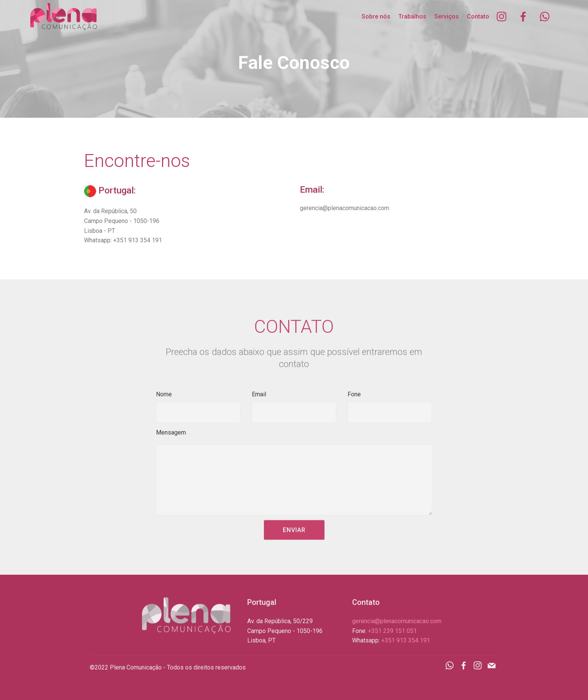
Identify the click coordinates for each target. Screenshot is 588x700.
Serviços (447, 16)
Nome (164, 398)
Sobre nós (376, 16)
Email (259, 398)
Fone (354, 398)
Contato (478, 16)
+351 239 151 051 (392, 643)
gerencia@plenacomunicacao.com (397, 633)
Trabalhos (412, 16)
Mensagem (171, 436)
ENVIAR (294, 538)
